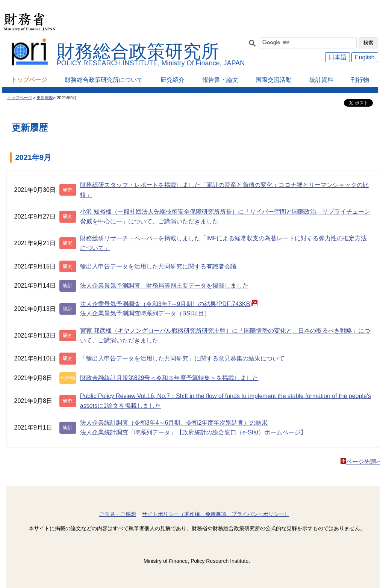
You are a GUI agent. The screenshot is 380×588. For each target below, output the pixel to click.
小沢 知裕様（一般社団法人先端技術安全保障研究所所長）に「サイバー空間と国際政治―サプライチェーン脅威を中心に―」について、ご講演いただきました (225, 216)
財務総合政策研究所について (104, 80)
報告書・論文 (220, 80)
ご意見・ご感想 (118, 514)
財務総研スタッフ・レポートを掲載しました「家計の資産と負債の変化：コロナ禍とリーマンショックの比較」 (224, 190)
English (365, 57)
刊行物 (360, 80)
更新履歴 (45, 98)
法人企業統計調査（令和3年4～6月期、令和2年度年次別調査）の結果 (174, 423)
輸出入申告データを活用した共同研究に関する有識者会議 (158, 266)
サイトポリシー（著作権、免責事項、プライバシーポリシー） (216, 514)
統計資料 (321, 80)
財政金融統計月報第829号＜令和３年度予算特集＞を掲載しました (169, 378)
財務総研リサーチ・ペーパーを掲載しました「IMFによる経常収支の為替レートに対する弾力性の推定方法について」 (224, 243)
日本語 (338, 57)
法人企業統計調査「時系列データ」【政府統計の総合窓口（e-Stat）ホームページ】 (193, 432)
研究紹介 (173, 80)
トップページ (29, 80)
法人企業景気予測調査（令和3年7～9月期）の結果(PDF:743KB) (169, 304)
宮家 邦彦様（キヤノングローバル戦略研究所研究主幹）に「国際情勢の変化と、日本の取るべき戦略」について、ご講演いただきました (225, 335)
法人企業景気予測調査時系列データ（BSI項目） (145, 313)
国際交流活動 (274, 80)
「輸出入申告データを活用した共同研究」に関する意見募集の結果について (182, 358)
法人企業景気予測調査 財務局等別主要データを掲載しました (164, 286)
